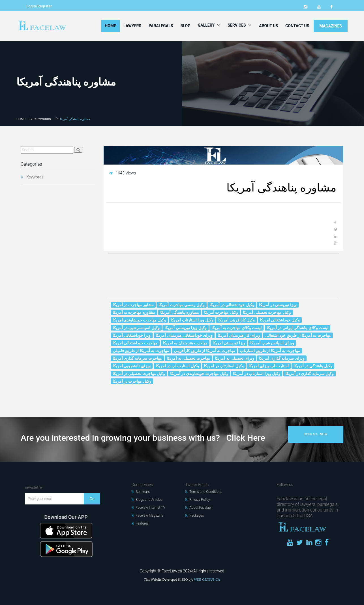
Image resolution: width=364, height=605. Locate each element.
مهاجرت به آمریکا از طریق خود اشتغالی (298, 335)
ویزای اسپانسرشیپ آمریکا (272, 343)
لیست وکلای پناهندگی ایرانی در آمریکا (297, 328)
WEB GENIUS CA (207, 580)
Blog (185, 26)
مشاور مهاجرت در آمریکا (133, 305)
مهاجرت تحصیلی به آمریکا (188, 358)
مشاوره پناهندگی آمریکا (180, 312)
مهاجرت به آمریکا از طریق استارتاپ (270, 351)
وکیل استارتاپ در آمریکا (224, 366)
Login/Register (39, 6)
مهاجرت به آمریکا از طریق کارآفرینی (204, 351)
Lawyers (132, 26)
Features (142, 523)
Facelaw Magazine (149, 515)
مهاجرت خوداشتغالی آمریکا (135, 343)
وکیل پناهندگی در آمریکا (313, 366)
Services (240, 25)
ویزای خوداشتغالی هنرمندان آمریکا (184, 335)
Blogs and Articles (149, 500)
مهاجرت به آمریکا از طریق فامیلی (141, 351)
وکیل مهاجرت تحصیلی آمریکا (267, 312)
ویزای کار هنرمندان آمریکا (239, 335)
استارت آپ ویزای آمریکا (268, 366)
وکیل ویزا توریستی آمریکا (185, 328)
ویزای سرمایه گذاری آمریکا (282, 358)
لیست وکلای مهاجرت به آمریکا (236, 328)
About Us (268, 26)
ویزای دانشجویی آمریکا (132, 366)
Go (92, 499)
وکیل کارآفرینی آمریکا (236, 320)
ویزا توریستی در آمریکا (278, 305)
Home (110, 26)
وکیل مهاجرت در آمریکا (132, 381)
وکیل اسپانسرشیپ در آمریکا (136, 328)
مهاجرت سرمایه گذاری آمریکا (137, 358)
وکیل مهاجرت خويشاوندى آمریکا (139, 320)
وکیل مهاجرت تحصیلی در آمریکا (139, 374)
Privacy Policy (200, 500)
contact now (316, 434)
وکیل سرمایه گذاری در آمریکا (310, 374)
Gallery (209, 25)
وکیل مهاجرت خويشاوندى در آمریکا (199, 374)
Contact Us (297, 26)
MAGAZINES (331, 26)
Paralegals (161, 26)
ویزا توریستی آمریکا (229, 343)
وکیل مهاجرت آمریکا (221, 312)
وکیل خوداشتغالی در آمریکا (232, 305)
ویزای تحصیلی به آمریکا (234, 358)
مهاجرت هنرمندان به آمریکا (185, 343)
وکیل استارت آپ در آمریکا (177, 366)
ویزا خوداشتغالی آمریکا (132, 335)
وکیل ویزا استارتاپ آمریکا (192, 320)
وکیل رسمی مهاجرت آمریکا (181, 305)
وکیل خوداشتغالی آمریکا (280, 320)
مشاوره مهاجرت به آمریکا (134, 312)
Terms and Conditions (206, 492)
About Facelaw (200, 508)
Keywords (43, 119)
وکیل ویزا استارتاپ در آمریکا (257, 374)
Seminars (143, 492)
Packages (197, 515)
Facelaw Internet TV (150, 508)
